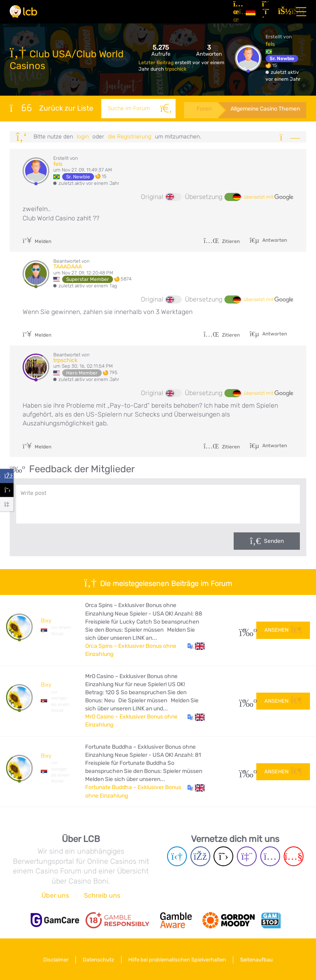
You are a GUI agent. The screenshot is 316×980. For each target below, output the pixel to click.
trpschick (176, 69)
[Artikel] (236, 12)
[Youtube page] (294, 856)
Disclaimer (55, 959)
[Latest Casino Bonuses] (23, 12)
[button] (196, 646)
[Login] (283, 12)
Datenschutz (98, 959)
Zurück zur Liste (51, 108)
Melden (37, 241)
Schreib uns (102, 895)
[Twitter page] (223, 856)
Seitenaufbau (258, 959)
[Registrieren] (267, 12)
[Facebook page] (200, 856)
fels (270, 44)
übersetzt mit (269, 197)
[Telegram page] (177, 856)
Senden (274, 541)
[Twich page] (247, 856)
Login (83, 137)
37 (245, 630)
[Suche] (165, 109)
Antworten (274, 240)
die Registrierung (130, 137)
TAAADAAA (68, 267)
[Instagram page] (270, 856)
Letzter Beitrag (157, 63)
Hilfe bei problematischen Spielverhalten (178, 959)
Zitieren (222, 241)
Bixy (46, 621)
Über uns (55, 895)
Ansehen (283, 630)
